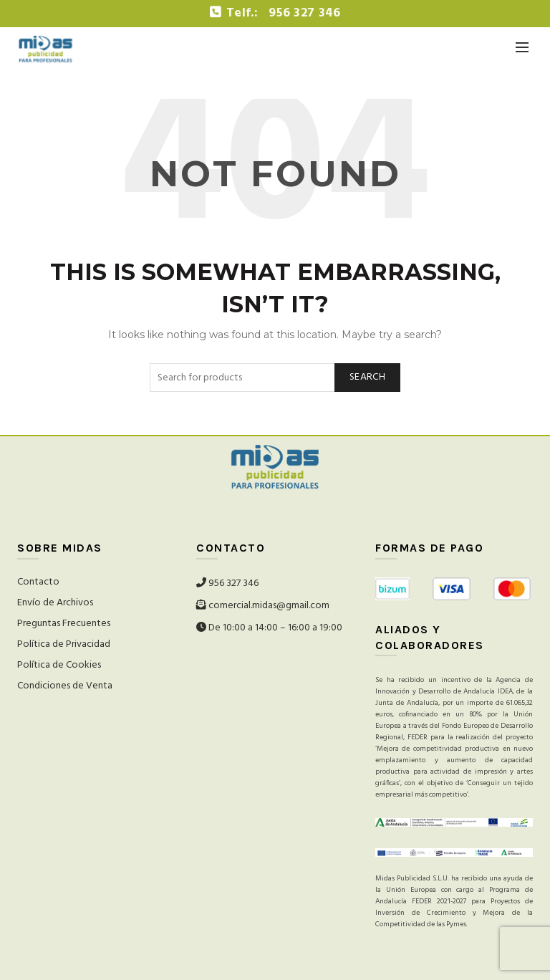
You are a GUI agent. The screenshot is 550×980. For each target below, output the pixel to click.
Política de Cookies (59, 665)
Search (367, 377)
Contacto (38, 582)
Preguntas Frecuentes (64, 624)
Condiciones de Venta (65, 686)
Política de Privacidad (64, 644)
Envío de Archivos (55, 603)
